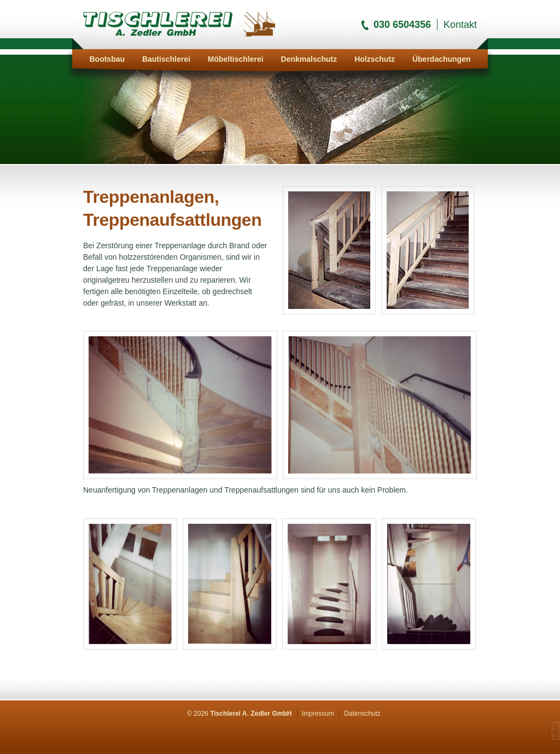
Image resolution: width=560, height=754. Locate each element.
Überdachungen (442, 59)
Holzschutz (375, 59)
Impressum (318, 714)
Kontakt (460, 25)
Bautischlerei (166, 59)
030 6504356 (402, 25)
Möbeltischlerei (236, 59)
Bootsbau (107, 59)
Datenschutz (362, 714)
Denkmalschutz (309, 59)
